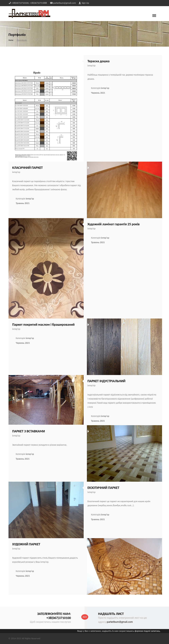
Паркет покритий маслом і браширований (43, 324)
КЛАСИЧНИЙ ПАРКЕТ (28, 168)
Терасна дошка (98, 61)
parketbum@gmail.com (120, 622)
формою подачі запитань (147, 631)
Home (11, 40)
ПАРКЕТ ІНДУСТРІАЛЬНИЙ (106, 381)
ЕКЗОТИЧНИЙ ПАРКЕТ (103, 488)
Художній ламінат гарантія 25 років (113, 224)
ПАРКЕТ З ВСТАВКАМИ (29, 431)
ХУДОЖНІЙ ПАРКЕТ (26, 544)
